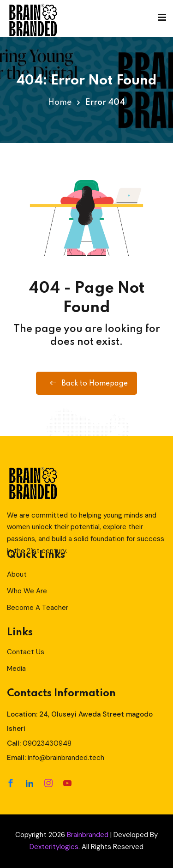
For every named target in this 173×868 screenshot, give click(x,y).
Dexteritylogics (54, 847)
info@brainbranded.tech (66, 758)
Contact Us (26, 652)
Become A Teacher (38, 608)
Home (60, 102)
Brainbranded (88, 835)
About (17, 574)
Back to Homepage (86, 383)
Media (16, 669)
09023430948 (47, 743)
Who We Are (27, 591)
